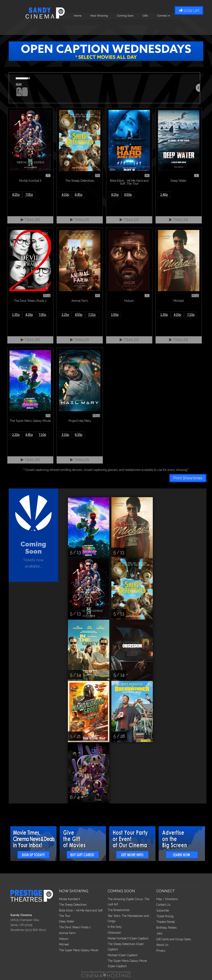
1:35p (16, 315)
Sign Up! (189, 11)
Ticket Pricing (165, 916)
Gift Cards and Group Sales (174, 939)
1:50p (115, 315)
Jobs (159, 933)
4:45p (29, 435)
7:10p (191, 315)
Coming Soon (154, 27)
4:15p (115, 195)
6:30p (79, 435)
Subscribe (163, 910)
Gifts (174, 27)
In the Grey (115, 927)
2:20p (16, 435)
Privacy (161, 951)
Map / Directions (167, 899)
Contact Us (163, 905)
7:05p (29, 195)
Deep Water (67, 921)
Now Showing (128, 27)
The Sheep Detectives (73, 905)
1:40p (164, 195)
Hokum (64, 939)
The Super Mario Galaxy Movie (79, 950)
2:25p (65, 315)
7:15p (92, 315)
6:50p (128, 195)
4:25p (16, 195)
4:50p (79, 315)
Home (106, 27)
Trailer (30, 220)
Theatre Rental (166, 922)
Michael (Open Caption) (123, 955)
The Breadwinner (119, 910)
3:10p (65, 435)
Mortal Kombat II (69, 899)
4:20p (29, 315)
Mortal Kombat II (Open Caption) (128, 938)
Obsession (114, 933)
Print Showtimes (188, 478)
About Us (162, 945)
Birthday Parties (166, 928)
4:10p (65, 195)
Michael (64, 944)
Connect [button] (192, 27)
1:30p (164, 315)
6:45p (79, 195)
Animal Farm (67, 933)
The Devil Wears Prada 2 (75, 927)
